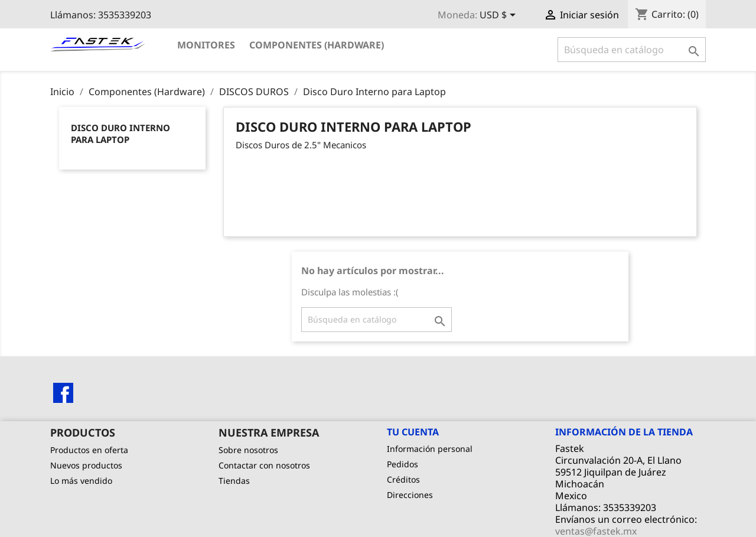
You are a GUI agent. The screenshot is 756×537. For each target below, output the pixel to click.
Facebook (63, 393)
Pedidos (403, 464)
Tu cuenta (413, 432)
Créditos (403, 479)
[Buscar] (632, 50)
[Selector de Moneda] (500, 16)
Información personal (430, 449)
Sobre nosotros (248, 450)
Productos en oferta (89, 450)
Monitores (206, 45)
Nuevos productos (86, 465)
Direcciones (410, 495)
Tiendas (234, 481)
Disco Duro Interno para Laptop (120, 134)
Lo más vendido (81, 481)
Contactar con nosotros (264, 465)
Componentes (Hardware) (317, 45)
